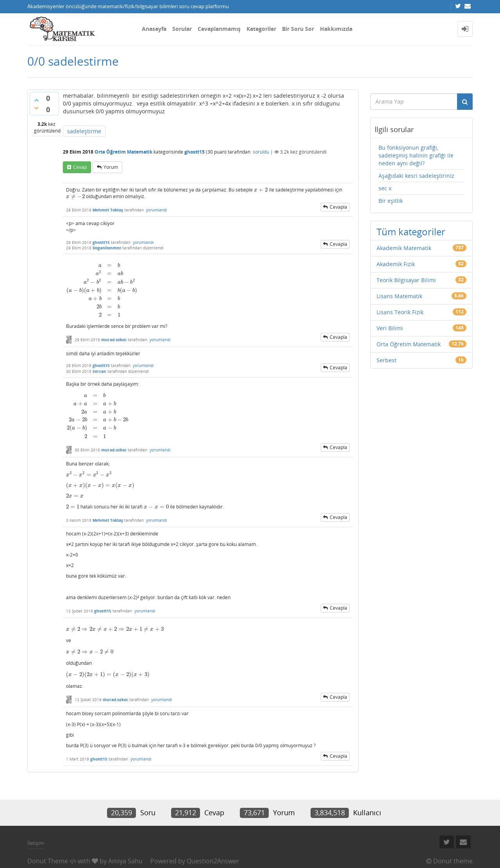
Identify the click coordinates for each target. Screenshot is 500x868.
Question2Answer (213, 861)
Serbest (387, 360)
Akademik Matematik (404, 248)
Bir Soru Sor (298, 29)
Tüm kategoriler (411, 232)
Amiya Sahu (125, 861)
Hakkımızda (336, 29)
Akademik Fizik (396, 264)
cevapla (338, 207)
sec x (385, 188)
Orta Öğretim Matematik (123, 152)
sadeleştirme (84, 131)
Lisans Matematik (399, 296)
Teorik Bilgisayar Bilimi (406, 280)
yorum (111, 167)
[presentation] (261, 190)
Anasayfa (154, 29)
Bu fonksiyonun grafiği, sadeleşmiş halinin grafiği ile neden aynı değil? (416, 155)
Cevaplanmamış (219, 29)
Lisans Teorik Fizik (400, 312)
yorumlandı (157, 210)
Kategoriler (261, 29)
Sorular (182, 29)
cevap (80, 167)
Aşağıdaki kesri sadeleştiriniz (416, 176)
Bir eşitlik (391, 201)
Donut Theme (48, 861)
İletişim (36, 843)
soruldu (261, 152)
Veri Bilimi (390, 328)
